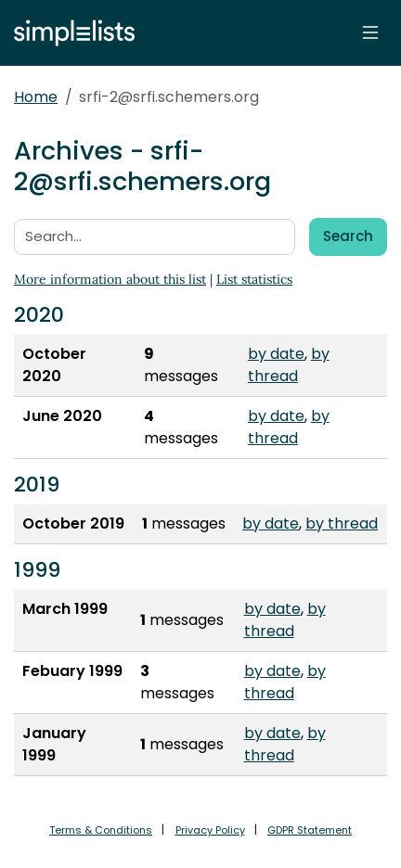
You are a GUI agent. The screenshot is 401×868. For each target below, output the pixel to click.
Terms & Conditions (101, 830)
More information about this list (110, 279)
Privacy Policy (210, 830)
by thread (289, 365)
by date (276, 354)
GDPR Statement (310, 830)
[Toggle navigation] (370, 32)
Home (36, 97)
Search (348, 236)
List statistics (254, 279)
